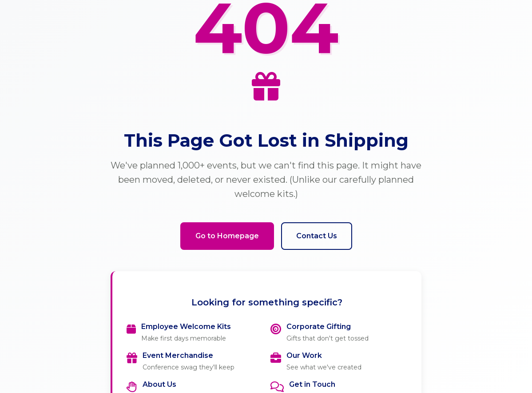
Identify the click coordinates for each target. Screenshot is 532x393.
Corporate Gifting (319, 327)
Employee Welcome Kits (186, 327)
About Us (159, 384)
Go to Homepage (227, 236)
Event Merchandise (178, 355)
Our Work (304, 355)
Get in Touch (312, 384)
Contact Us (317, 236)
